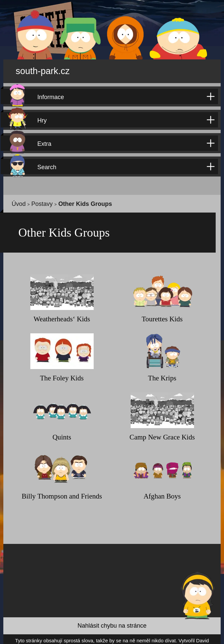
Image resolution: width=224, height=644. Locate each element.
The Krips (162, 375)
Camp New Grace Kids (162, 434)
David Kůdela (172, 637)
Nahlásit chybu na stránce (112, 622)
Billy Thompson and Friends (62, 493)
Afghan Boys (162, 493)
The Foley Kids (62, 375)
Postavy (34, 200)
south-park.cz (52, 69)
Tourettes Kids (162, 315)
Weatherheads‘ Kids (62, 315)
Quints (62, 434)
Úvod (16, 200)
